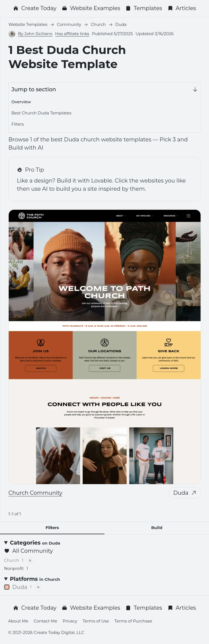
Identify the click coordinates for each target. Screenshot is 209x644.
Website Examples (91, 8)
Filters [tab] (52, 528)
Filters (18, 124)
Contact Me (45, 621)
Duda (185, 493)
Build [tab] (157, 528)
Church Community (35, 493)
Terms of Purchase (133, 621)
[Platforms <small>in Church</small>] (104, 579)
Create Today (35, 8)
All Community (28, 551)
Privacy (70, 621)
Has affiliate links (72, 34)
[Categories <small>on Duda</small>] (104, 543)
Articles (182, 8)
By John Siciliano (35, 34)
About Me (18, 621)
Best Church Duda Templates (41, 113)
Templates (144, 8)
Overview (21, 102)
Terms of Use (96, 621)
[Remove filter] (30, 561)
